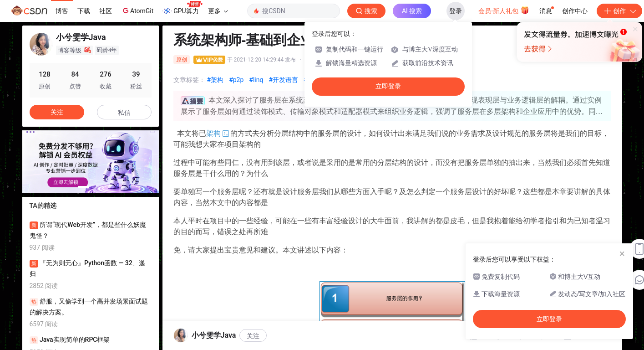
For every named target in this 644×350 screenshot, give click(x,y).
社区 (106, 11)
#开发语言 (283, 80)
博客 (62, 11)
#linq (256, 80)
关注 (57, 112)
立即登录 (388, 86)
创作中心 (575, 11)
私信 (124, 113)
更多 (218, 11)
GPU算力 (182, 8)
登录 (456, 11)
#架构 (216, 80)
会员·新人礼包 (504, 10)
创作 (619, 11)
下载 (84, 11)
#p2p (236, 80)
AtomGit (137, 10)
